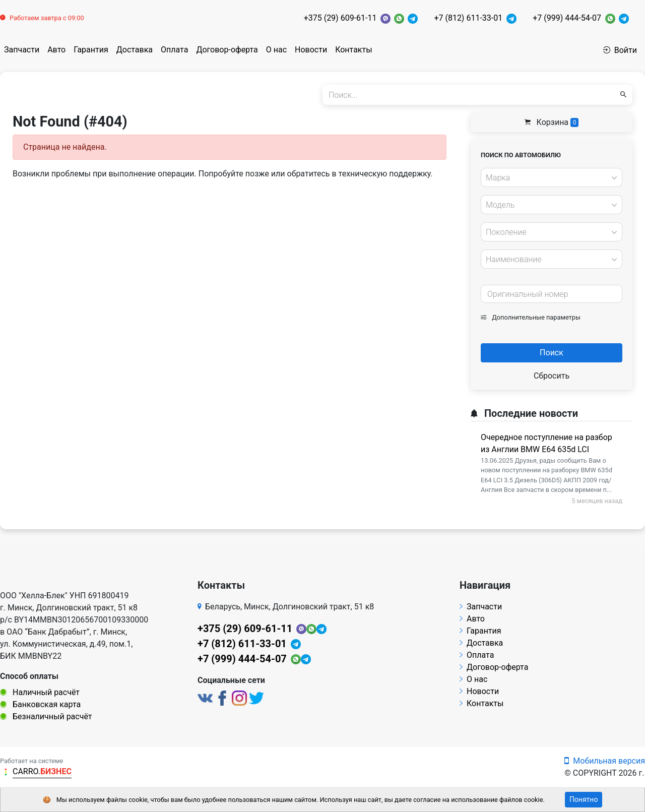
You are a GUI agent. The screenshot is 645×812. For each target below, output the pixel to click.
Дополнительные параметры (531, 317)
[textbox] (549, 178)
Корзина (552, 122)
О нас (276, 50)
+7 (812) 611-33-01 (468, 18)
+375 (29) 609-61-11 (340, 18)
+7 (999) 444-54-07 (567, 18)
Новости (311, 50)
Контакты (353, 50)
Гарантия (91, 50)
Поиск (552, 353)
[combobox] (552, 177)
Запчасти (22, 50)
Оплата (174, 50)
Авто (56, 50)
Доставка (135, 50)
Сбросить (552, 376)
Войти (620, 50)
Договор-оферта (227, 50)
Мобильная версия (605, 761)
